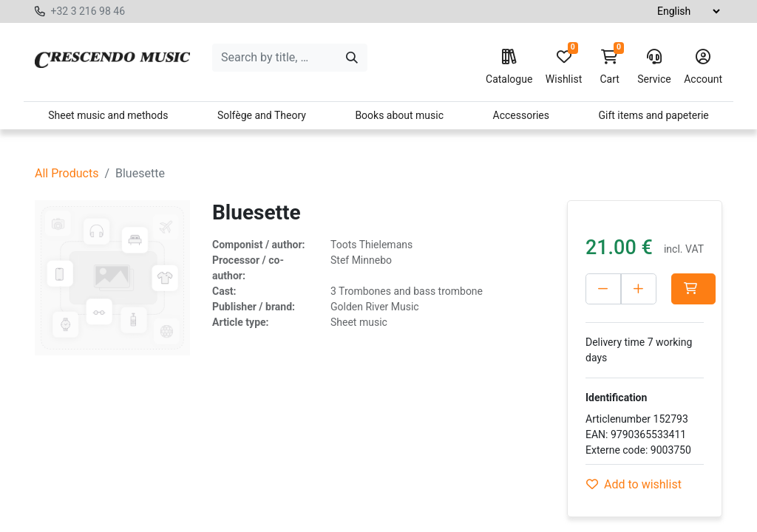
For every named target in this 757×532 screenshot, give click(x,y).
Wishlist (564, 67)
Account (703, 67)
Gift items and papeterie (653, 115)
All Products (67, 173)
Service (654, 67)
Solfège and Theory (262, 115)
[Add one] (639, 289)
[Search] (352, 58)
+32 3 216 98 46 (88, 11)
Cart (610, 67)
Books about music (399, 115)
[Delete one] (603, 289)
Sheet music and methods (108, 115)
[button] (693, 289)
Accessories (521, 115)
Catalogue (509, 67)
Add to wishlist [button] (634, 484)
